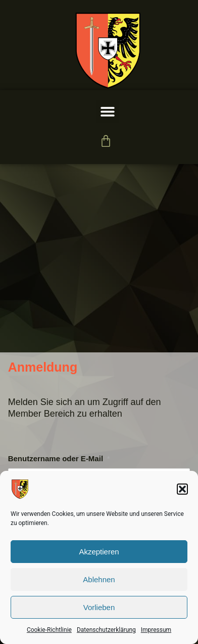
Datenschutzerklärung (106, 630)
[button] (182, 489)
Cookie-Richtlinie (49, 630)
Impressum (156, 630)
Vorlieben (99, 607)
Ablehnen (99, 579)
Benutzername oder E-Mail (59, 458)
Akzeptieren (99, 552)
